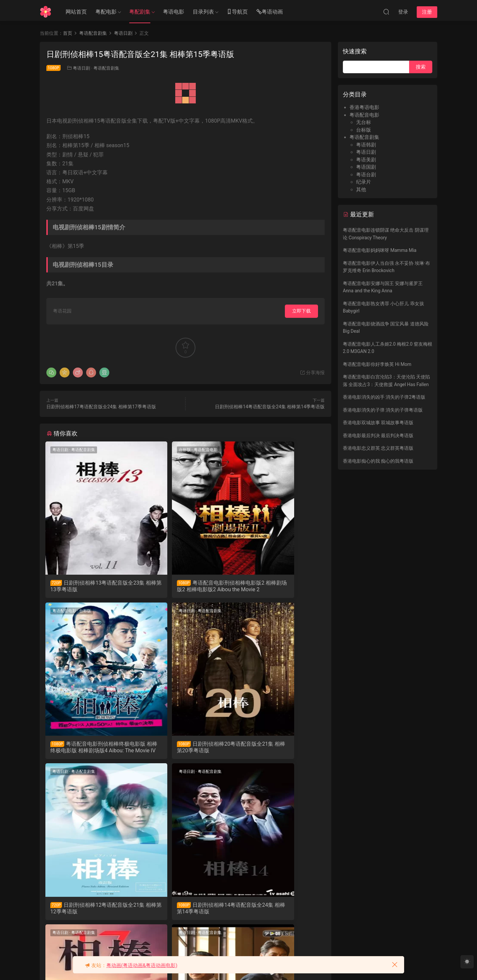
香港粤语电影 (364, 107)
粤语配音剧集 (106, 68)
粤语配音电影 (175, 450)
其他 (361, 190)
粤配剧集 (140, 12)
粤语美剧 (366, 160)
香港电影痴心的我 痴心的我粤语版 (378, 461)
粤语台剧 (366, 175)
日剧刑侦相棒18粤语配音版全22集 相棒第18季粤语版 (185, 913)
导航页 (237, 12)
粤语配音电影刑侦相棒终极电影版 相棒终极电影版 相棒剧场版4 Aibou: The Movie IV (280, 586)
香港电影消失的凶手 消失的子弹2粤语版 (384, 397)
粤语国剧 (366, 167)
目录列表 (203, 12)
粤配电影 (106, 12)
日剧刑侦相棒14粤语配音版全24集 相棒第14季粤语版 (270, 407)
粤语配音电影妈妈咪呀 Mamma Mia (380, 250)
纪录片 (364, 182)
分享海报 (312, 373)
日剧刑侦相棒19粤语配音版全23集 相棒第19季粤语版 (279, 913)
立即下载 (301, 311)
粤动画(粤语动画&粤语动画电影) (142, 965)
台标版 (154, 450)
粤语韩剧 (366, 145)
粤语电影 (174, 12)
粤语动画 (270, 12)
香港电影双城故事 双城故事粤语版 (378, 423)
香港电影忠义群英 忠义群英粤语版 (378, 448)
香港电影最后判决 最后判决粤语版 (378, 435)
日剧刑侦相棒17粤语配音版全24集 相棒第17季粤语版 (101, 407)
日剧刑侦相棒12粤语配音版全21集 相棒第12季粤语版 (185, 749)
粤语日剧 (81, 68)
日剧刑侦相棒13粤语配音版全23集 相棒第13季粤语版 (90, 586)
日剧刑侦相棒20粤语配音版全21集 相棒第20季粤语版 (89, 749)
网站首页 (76, 12)
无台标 (364, 122)
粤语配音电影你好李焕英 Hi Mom (377, 364)
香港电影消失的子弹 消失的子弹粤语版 (383, 410)
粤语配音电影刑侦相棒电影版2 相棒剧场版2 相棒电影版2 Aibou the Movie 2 (184, 586)
